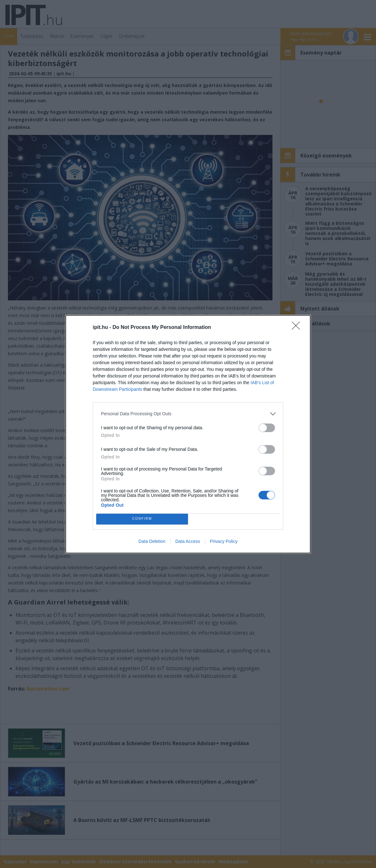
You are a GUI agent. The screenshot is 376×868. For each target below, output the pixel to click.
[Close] (298, 328)
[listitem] (188, 414)
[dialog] (188, 434)
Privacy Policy (224, 541)
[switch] (267, 428)
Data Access (188, 541)
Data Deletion (152, 541)
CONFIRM (142, 519)
